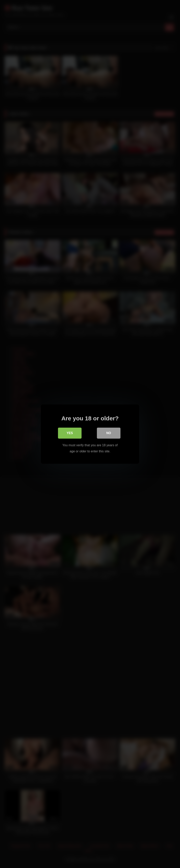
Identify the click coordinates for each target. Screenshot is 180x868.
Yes (70, 433)
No (109, 433)
